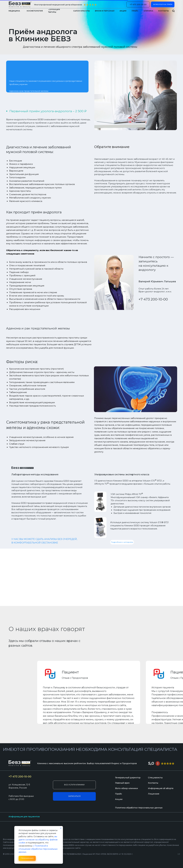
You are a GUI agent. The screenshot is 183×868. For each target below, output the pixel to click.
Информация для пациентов (24, 817)
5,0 (151, 763)
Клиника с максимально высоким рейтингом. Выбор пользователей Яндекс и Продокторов (87, 763)
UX (179, 854)
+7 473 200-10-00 (153, 299)
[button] (148, 11)
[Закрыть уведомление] (61, 828)
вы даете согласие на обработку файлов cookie (38, 840)
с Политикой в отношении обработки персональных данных (38, 849)
